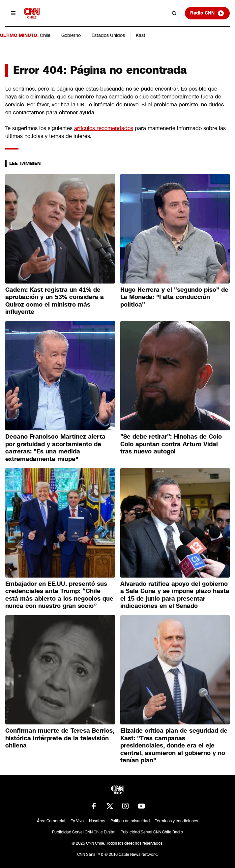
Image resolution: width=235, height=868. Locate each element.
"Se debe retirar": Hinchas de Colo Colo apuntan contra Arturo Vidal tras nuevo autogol (171, 444)
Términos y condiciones (176, 821)
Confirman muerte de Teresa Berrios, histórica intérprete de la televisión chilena (60, 738)
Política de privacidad (130, 821)
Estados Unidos (108, 35)
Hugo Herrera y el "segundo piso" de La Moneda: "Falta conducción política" (174, 297)
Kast (141, 35)
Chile (45, 35)
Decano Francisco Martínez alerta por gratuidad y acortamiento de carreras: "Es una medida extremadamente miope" (55, 448)
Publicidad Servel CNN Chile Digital (84, 832)
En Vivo (77, 821)
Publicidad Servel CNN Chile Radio (152, 832)
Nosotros (97, 821)
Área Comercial (51, 821)
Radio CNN (207, 13)
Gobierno (71, 35)
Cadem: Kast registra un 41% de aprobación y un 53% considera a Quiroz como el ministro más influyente (55, 301)
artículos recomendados (104, 128)
